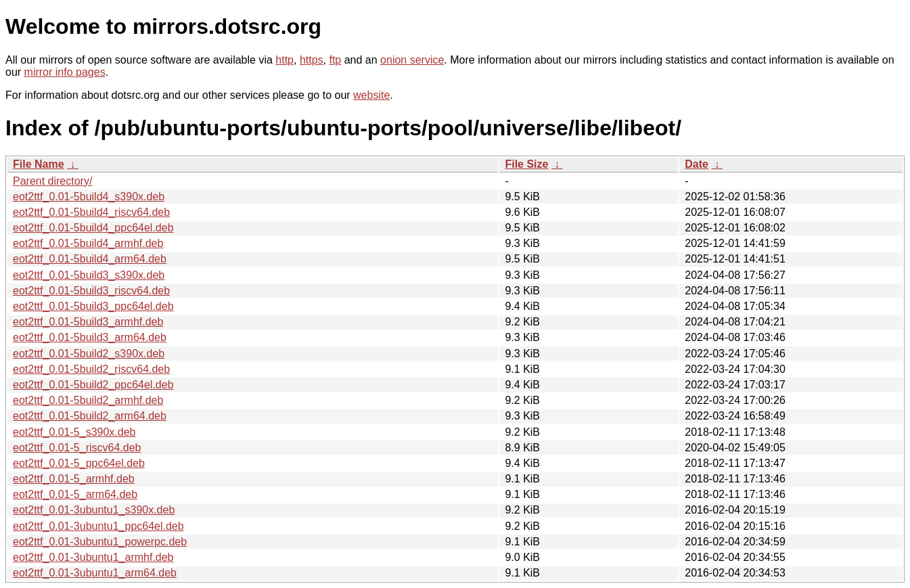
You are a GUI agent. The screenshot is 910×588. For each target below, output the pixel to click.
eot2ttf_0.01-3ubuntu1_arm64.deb (95, 573)
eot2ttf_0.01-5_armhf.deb (74, 479)
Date (697, 164)
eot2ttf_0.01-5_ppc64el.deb (79, 463)
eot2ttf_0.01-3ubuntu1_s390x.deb (94, 510)
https (312, 60)
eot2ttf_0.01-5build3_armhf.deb (88, 322)
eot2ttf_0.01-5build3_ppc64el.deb (93, 306)
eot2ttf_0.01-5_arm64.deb (75, 494)
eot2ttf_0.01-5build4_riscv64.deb (91, 212)
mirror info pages (65, 72)
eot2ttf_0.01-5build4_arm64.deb (90, 259)
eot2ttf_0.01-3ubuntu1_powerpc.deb (100, 542)
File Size (526, 164)
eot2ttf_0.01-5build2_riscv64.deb (91, 369)
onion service (412, 60)
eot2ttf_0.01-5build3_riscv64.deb (91, 291)
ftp (335, 60)
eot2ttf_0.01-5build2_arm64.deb (90, 416)
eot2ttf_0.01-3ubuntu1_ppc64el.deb (98, 526)
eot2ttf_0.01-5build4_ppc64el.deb (93, 228)
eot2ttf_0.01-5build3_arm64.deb (90, 337)
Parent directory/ (52, 181)
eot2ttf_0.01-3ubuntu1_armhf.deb (93, 557)
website (371, 95)
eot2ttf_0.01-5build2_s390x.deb (89, 354)
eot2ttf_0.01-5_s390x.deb (74, 432)
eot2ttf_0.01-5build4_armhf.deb (88, 243)
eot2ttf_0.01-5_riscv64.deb (77, 448)
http (285, 60)
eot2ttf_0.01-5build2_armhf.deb (88, 400)
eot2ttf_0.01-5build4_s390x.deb (89, 197)
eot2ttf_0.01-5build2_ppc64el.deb (93, 385)
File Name (39, 164)
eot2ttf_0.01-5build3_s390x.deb (89, 275)
